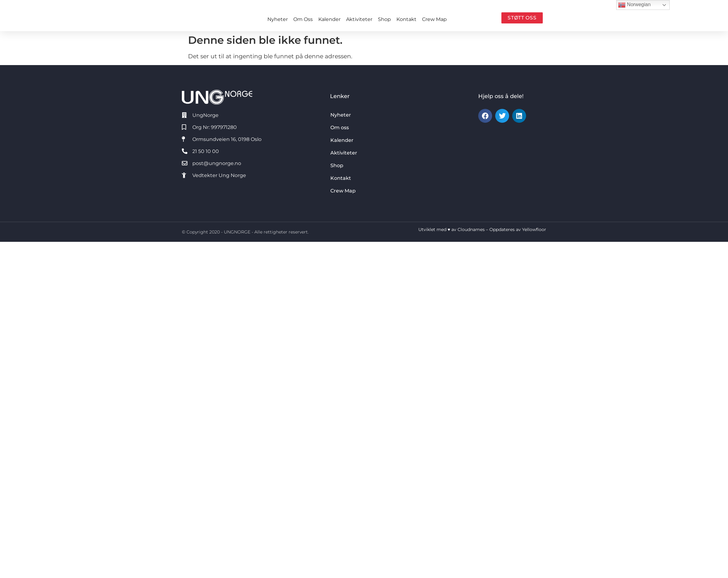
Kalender (329, 19)
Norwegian (634, 5)
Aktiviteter (359, 19)
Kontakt (406, 19)
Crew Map (434, 19)
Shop (384, 19)
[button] (485, 116)
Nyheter (278, 19)
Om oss (303, 19)
